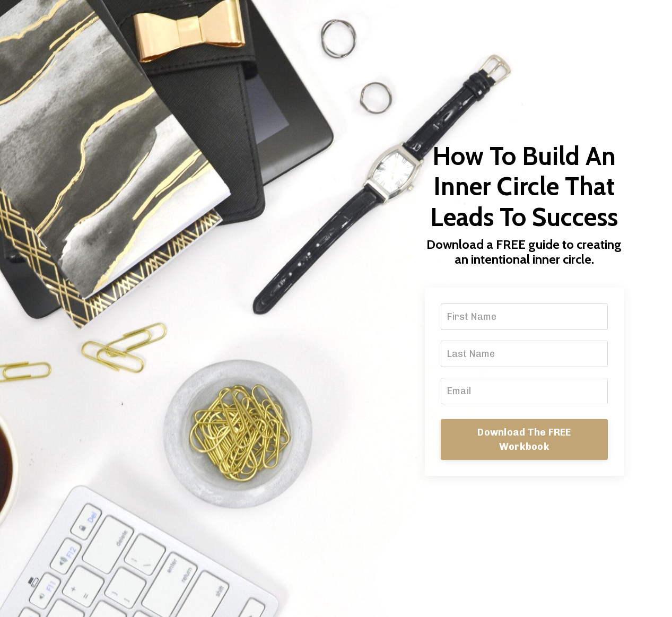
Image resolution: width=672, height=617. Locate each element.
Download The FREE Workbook (524, 440)
